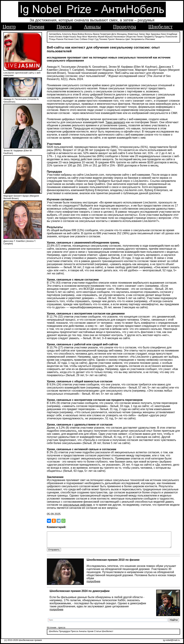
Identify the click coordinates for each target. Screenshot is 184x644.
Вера (74, 34)
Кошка (73, 36)
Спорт (91, 39)
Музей (101, 36)
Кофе (66, 36)
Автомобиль (55, 34)
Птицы (52, 39)
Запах (142, 34)
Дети (114, 34)
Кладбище (172, 34)
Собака (83, 39)
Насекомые (119, 36)
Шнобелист (160, 27)
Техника (103, 39)
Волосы (88, 34)
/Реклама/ (150, 39)
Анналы (92, 27)
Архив (90, 634)
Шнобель (54, 634)
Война (81, 34)
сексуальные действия (77, 505)
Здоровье (156, 34)
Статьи (97, 634)
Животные (133, 34)
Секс (77, 39)
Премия (36, 27)
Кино (164, 34)
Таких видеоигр (115, 122)
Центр (9, 27)
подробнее (93, 585)
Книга (52, 36)
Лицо (79, 36)
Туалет (111, 39)
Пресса (64, 27)
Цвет (128, 39)
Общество (131, 36)
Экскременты (138, 39)
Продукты (160, 36)
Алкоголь (67, 34)
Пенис (140, 36)
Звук (148, 34)
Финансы (120, 39)
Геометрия (105, 34)
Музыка (109, 36)
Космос (59, 36)
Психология (171, 36)
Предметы (149, 36)
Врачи (96, 34)
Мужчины (93, 36)
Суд (97, 39)
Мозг (85, 36)
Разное (60, 39)
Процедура (125, 27)
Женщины (122, 34)
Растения (69, 39)
